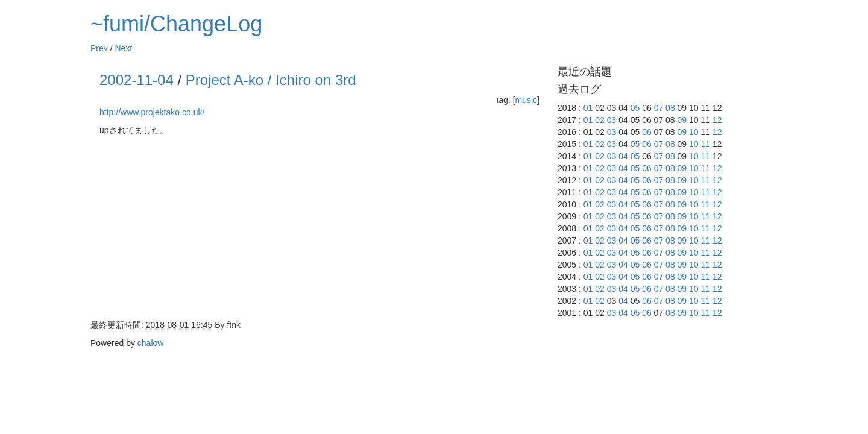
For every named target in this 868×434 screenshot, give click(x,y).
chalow (151, 343)
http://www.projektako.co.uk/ (152, 112)
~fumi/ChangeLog (176, 24)
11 (706, 144)
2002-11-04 (137, 80)
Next (123, 48)
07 (659, 108)
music (527, 100)
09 (682, 120)
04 (623, 156)
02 (600, 120)
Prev (99, 48)
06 (647, 132)
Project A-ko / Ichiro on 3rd (271, 80)
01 (588, 108)
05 (635, 108)
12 (717, 120)
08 (670, 108)
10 (694, 132)
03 (612, 120)
